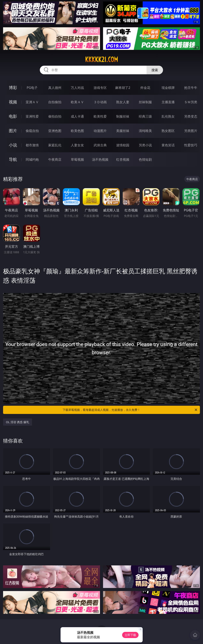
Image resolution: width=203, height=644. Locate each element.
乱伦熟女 (168, 116)
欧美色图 (77, 131)
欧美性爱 (100, 116)
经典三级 (145, 116)
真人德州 (55, 88)
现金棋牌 (168, 88)
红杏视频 (123, 159)
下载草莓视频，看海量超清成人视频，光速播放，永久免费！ (130, 410)
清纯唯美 (145, 131)
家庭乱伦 (55, 145)
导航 (13, 159)
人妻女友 (77, 145)
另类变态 (191, 116)
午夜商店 (55, 159)
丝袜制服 (145, 102)
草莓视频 (77, 159)
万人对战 (77, 88)
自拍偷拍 (55, 102)
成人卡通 (77, 116)
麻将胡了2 (123, 88)
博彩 (13, 88)
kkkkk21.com (101, 60)
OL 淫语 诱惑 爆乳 (18, 422)
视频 (13, 102)
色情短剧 (145, 159)
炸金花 (145, 88)
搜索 (155, 70)
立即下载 (130, 635)
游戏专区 (100, 88)
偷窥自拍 (32, 131)
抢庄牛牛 (191, 88)
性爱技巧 (191, 145)
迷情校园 (123, 145)
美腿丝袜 (123, 131)
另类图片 (191, 131)
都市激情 (32, 145)
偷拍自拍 (55, 116)
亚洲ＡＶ (32, 102)
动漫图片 (100, 131)
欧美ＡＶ (77, 102)
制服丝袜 (123, 116)
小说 (13, 145)
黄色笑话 (168, 145)
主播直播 (168, 102)
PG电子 (32, 88)
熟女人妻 (123, 102)
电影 (13, 116)
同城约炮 (32, 159)
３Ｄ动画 (100, 102)
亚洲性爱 (32, 116)
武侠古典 (100, 145)
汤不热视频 (100, 159)
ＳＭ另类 (191, 102)
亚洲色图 (55, 131)
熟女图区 (168, 131)
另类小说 (145, 145)
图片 (13, 131)
